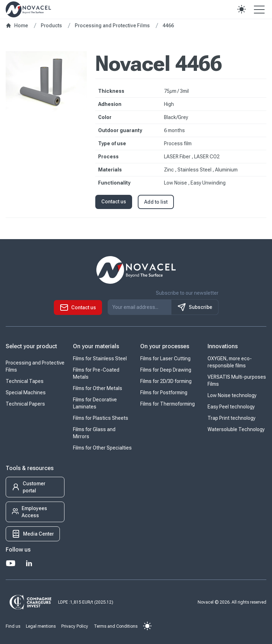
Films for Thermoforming (168, 404)
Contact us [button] (114, 202)
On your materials (96, 346)
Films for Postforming (164, 392)
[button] (242, 9)
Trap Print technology (231, 418)
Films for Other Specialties (102, 448)
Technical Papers (25, 404)
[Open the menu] (259, 9)
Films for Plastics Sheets (101, 418)
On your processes (165, 346)
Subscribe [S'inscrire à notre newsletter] (195, 307)
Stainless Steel (195, 170)
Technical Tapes (25, 381)
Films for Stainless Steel (100, 358)
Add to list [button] (156, 202)
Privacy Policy (75, 626)
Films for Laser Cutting (165, 358)
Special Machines (26, 392)
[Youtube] (11, 563)
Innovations (223, 346)
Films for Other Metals (98, 388)
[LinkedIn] (29, 563)
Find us (13, 626)
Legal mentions (41, 626)
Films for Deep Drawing (166, 370)
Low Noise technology (232, 395)
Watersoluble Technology (236, 429)
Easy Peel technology (231, 407)
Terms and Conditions (116, 626)
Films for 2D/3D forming (166, 381)
